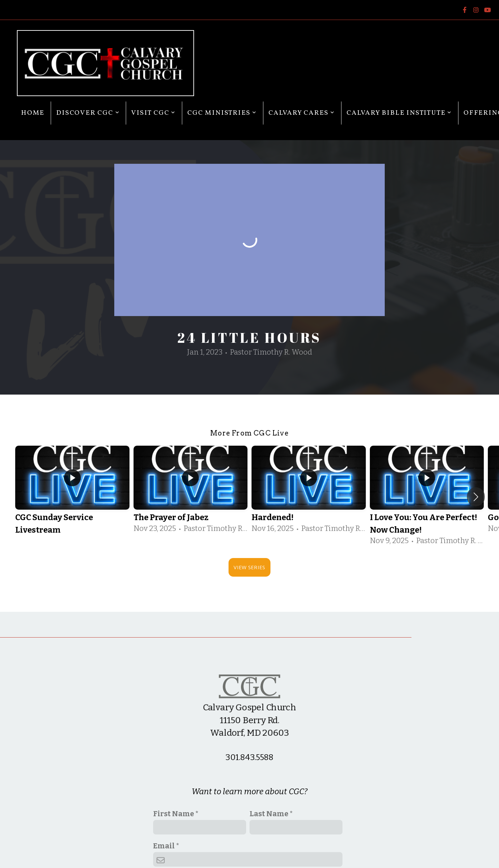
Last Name (269, 814)
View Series (249, 567)
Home (33, 113)
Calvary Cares (302, 113)
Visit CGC (153, 113)
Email (164, 846)
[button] (476, 497)
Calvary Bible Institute (399, 113)
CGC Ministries (222, 113)
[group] (72, 497)
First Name (174, 814)
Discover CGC (88, 113)
